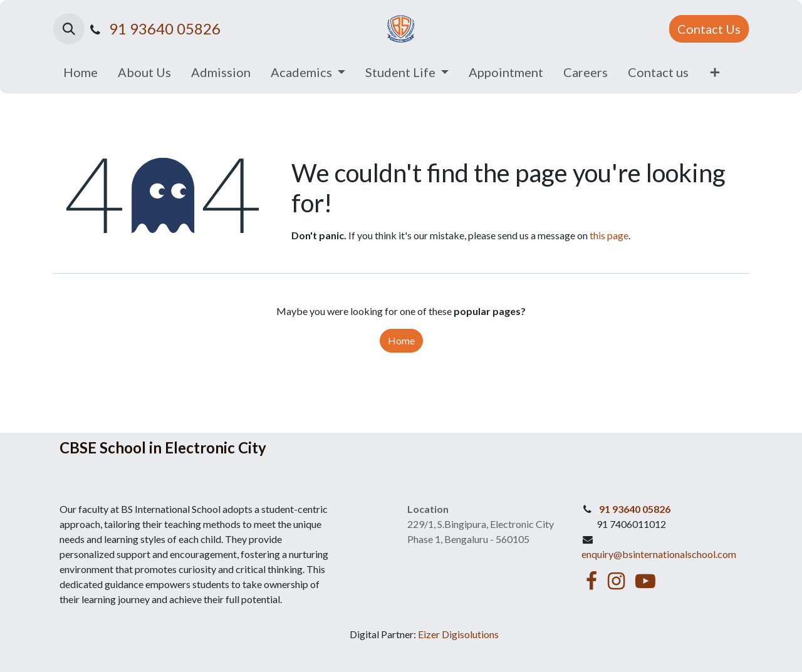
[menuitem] (81, 72)
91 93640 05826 (165, 28)
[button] (69, 29)
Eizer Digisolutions (458, 634)
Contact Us (709, 29)
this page (609, 235)
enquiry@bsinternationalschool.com (659, 554)
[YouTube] (645, 581)
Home (401, 340)
